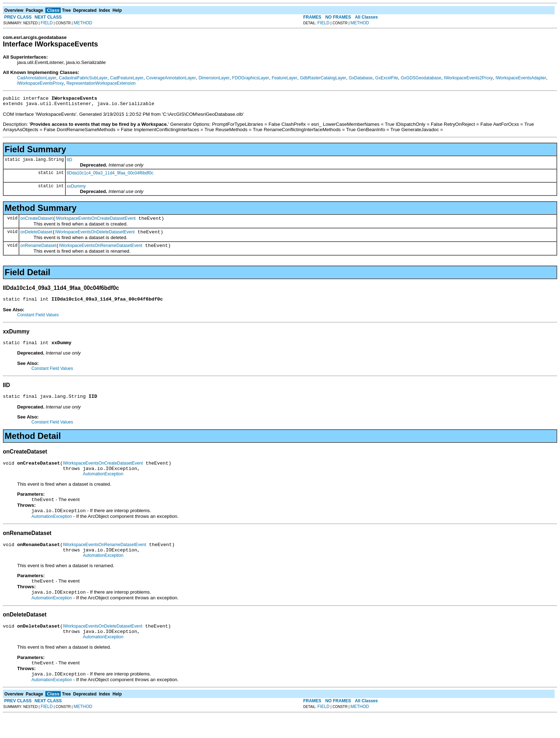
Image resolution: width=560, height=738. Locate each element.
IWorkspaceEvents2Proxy (468, 78)
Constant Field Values (38, 321)
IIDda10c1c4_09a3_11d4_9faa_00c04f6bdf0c (110, 175)
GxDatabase (361, 78)
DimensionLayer (214, 78)
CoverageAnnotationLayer (171, 78)
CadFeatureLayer (127, 78)
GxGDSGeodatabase (421, 78)
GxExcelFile (387, 78)
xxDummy (76, 188)
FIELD (47, 23)
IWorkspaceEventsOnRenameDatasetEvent (101, 251)
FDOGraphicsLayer (251, 78)
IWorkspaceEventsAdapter (521, 78)
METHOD (83, 23)
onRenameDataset (38, 251)
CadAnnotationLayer (37, 78)
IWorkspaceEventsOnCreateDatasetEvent (96, 222)
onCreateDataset (37, 222)
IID (69, 162)
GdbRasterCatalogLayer (323, 78)
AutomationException (103, 486)
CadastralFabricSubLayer (83, 78)
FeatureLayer (284, 78)
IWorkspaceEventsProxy (41, 83)
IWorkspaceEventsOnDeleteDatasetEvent (95, 236)
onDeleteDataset (36, 236)
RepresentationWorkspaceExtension (101, 83)
